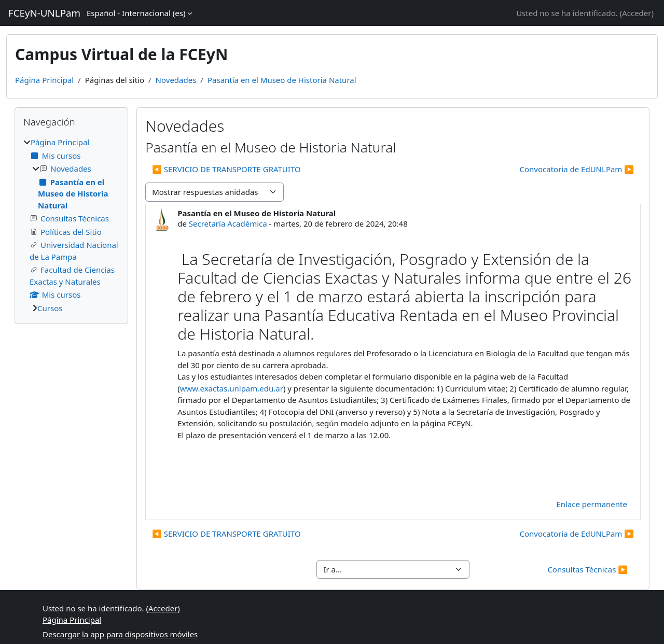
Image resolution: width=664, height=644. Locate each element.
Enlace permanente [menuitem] (592, 504)
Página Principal (44, 80)
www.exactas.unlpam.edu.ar (232, 388)
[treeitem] (71, 225)
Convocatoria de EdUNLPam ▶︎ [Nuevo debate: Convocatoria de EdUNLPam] (577, 169)
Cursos (50, 308)
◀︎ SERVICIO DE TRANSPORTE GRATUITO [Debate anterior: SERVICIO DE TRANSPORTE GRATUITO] (226, 169)
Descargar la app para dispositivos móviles (120, 634)
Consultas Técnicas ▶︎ (587, 569)
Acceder (637, 13)
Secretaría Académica (228, 223)
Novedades (176, 80)
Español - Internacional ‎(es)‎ (136, 13)
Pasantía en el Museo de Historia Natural (282, 80)
